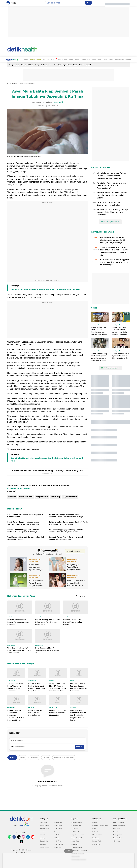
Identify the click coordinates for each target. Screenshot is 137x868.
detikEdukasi (45, 825)
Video (102, 59)
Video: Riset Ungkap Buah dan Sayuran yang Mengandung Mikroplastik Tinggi (99, 357)
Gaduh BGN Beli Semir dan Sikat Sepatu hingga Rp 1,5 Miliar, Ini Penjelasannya (113, 240)
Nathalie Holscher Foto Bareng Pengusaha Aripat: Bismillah (18, 622)
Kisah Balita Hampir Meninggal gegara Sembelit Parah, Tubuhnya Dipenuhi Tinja (47, 459)
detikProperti (45, 847)
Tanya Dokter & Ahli (44, 65)
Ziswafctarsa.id (77, 847)
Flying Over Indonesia (79, 850)
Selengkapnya (82, 596)
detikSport (44, 838)
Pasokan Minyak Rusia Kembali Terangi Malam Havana (73, 622)
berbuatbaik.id (77, 822)
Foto (95, 59)
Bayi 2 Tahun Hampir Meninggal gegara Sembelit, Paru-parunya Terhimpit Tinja (23, 523)
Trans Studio (76, 841)
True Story (76, 59)
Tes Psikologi (60, 65)
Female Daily (118, 838)
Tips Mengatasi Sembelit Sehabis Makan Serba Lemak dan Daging (26, 538)
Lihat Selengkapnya (110, 221)
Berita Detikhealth (27, 83)
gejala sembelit (70, 496)
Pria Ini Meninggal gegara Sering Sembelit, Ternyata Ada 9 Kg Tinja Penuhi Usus (66, 530)
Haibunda (117, 828)
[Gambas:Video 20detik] (19, 488)
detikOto (43, 844)
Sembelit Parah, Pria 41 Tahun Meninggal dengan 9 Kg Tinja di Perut (66, 538)
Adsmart (74, 828)
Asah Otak (87, 59)
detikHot (43, 835)
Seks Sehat (65, 59)
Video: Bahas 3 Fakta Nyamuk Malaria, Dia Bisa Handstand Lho (121, 356)
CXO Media (117, 841)
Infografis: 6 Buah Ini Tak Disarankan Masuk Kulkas (109, 203)
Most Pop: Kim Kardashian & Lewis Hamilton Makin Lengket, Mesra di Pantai (78, 715)
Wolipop (57, 832)
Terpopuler (14, 65)
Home (16, 59)
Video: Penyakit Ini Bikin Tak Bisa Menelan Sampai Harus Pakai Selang (112, 195)
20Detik (57, 838)
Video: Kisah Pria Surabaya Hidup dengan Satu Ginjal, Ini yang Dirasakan (112, 212)
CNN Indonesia (119, 822)
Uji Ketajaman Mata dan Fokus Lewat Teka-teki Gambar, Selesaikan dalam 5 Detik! (111, 175)
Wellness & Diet (40, 59)
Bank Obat (72, 65)
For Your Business (78, 853)
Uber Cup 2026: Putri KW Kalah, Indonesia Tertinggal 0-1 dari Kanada (19, 650)
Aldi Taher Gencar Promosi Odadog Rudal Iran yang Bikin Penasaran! (79, 687)
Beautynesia (118, 835)
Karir (94, 828)
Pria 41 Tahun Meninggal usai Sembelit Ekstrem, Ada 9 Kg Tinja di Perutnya (23, 530)
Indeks (119, 59)
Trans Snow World (78, 838)
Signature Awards (78, 835)
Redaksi (95, 822)
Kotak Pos (96, 832)
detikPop (58, 847)
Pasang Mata (76, 825)
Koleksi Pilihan (27, 65)
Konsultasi (53, 59)
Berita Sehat (26, 59)
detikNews (44, 822)
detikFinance (45, 828)
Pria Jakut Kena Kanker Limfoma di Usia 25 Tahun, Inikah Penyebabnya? (37, 687)
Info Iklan (96, 838)
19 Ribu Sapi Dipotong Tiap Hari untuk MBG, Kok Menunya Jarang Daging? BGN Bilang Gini (114, 251)
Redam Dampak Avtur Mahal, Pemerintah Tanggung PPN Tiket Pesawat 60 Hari (16, 715)
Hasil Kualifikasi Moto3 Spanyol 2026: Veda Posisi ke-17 (47, 650)
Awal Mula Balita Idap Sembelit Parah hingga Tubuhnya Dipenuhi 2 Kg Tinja (48, 470)
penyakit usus (42, 496)
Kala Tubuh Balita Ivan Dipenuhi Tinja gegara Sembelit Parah (26, 515)
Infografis (110, 59)
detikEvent (75, 832)
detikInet (43, 832)
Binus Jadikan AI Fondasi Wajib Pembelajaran (35, 712)
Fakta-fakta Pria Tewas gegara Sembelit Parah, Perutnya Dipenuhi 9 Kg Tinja (68, 523)
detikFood (58, 825)
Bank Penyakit (85, 65)
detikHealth (12, 83)
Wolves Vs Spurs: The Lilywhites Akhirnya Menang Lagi (58, 712)
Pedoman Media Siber (100, 825)
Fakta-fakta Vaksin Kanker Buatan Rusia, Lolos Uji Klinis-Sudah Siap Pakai (46, 289)
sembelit (12, 496)
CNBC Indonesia (119, 825)
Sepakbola (44, 841)
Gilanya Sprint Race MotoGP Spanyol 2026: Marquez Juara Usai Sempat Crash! (58, 687)
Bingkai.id (75, 844)
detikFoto (58, 841)
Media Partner (97, 835)
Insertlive (116, 832)
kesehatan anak (26, 496)
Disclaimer (96, 844)
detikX (57, 835)
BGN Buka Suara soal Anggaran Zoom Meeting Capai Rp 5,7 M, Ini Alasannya (115, 262)
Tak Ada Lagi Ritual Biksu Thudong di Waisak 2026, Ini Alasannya (15, 687)
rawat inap (56, 496)
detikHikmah (59, 844)
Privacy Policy (97, 841)
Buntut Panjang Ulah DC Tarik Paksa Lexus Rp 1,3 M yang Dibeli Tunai (47, 622)
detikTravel (58, 822)
